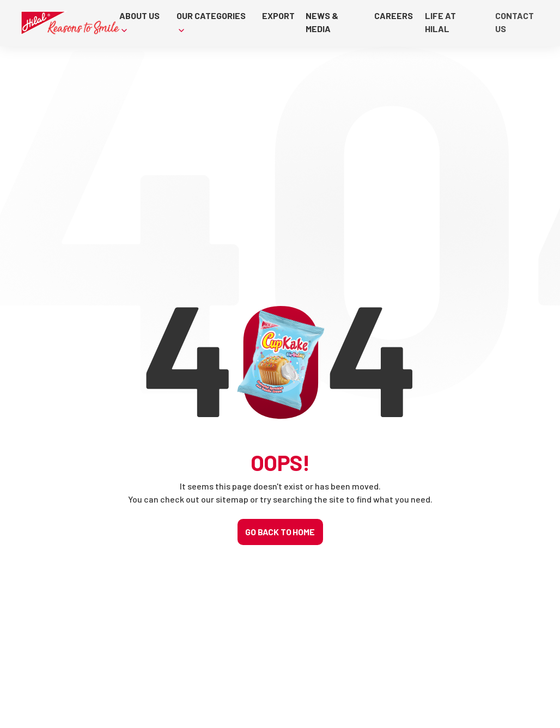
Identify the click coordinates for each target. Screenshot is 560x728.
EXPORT (278, 16)
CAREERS (394, 16)
